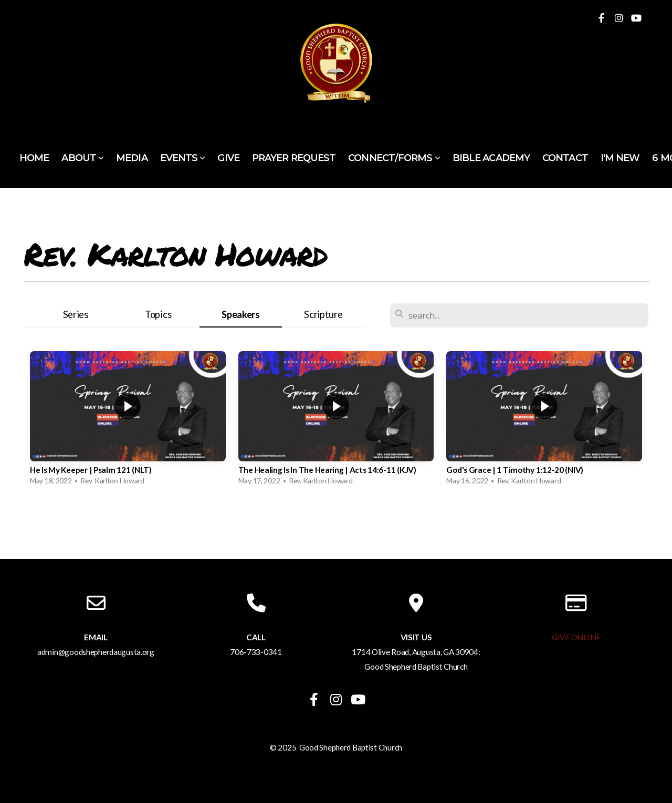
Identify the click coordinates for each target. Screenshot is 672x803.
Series (76, 314)
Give (228, 158)
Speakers (241, 314)
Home (34, 158)
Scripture (323, 314)
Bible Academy (491, 158)
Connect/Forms (394, 158)
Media (132, 158)
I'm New (620, 158)
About (82, 158)
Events (183, 158)
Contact (565, 158)
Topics (158, 314)
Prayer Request (294, 158)
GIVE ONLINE (576, 637)
